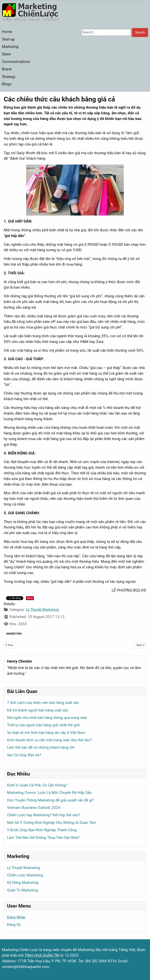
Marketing (10, 47)
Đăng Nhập (16, 917)
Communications (16, 62)
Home (7, 32)
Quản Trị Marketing (23, 890)
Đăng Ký (14, 925)
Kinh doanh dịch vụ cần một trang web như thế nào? (49, 740)
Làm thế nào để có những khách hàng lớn (41, 747)
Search (140, 32)
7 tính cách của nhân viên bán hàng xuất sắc (43, 703)
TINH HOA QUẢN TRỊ (42, 955)
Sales (6, 54)
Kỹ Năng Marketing (23, 883)
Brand (7, 69)
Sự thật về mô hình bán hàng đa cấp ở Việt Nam (46, 733)
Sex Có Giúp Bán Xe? (24, 755)
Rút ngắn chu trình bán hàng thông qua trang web (47, 718)
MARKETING (14, 634)
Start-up (8, 39)
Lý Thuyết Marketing (42, 610)
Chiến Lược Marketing (25, 875)
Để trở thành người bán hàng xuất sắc (38, 710)
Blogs (7, 84)
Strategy (9, 77)
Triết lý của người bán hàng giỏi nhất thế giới (43, 725)
